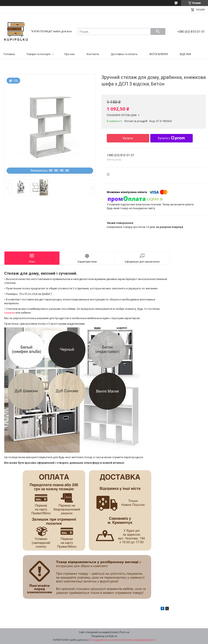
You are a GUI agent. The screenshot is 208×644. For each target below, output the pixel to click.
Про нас (70, 54)
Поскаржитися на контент (105, 640)
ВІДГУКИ (185, 54)
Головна (9, 54)
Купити (128, 138)
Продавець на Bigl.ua (104, 636)
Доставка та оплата (124, 54)
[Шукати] (158, 31)
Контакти (93, 54)
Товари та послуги (38, 54)
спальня (10, 313)
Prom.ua (124, 632)
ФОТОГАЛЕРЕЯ (159, 54)
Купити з (171, 138)
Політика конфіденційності (139, 640)
